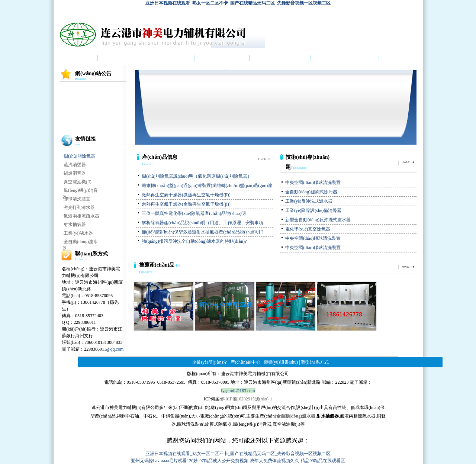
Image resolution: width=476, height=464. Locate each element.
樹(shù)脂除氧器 (79, 156)
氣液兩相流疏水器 (81, 216)
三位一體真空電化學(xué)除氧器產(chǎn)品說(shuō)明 (194, 213)
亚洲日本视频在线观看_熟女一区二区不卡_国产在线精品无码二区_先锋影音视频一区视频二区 (238, 3)
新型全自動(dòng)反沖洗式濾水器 (318, 220)
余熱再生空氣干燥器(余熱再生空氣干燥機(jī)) (186, 204)
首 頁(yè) (73, 58)
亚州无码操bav (145, 461)
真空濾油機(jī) (78, 182)
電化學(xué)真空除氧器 (308, 229)
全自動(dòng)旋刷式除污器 (311, 192)
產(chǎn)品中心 (222, 58)
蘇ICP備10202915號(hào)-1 (247, 399)
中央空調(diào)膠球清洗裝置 (313, 183)
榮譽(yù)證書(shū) (280, 58)
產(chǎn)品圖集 (167, 58)
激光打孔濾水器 (79, 207)
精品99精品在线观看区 (323, 461)
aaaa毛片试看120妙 (179, 461)
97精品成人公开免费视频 (224, 461)
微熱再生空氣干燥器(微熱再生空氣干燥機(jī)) (186, 195)
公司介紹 (118, 58)
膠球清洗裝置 (77, 199)
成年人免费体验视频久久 (274, 461)
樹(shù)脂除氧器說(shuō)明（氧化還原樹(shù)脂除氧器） (197, 176)
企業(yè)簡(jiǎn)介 (210, 362)
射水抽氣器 (75, 225)
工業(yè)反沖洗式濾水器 (309, 201)
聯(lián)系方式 (315, 362)
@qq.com (115, 349)
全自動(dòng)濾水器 (296, 416)
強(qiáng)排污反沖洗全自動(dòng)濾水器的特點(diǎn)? (194, 241)
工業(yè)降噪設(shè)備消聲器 (313, 210)
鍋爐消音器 (75, 173)
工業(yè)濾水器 (78, 233)
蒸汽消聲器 (75, 165)
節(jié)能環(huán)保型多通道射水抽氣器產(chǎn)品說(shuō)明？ (203, 232)
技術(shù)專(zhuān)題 (344, 58)
